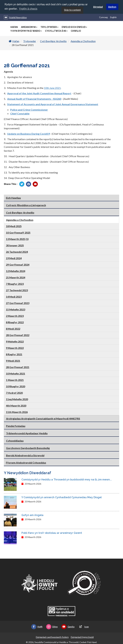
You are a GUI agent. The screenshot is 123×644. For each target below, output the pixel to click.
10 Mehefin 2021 (16, 373)
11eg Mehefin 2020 (17, 399)
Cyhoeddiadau (15, 440)
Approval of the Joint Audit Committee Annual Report (39, 93)
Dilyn (52, 627)
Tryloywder (49, 27)
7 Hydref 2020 (14, 392)
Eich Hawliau (13, 197)
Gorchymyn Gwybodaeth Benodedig (28, 448)
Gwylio (68, 627)
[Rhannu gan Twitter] (22, 184)
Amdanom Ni (29, 27)
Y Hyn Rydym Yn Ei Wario (26, 31)
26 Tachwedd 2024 (17, 251)
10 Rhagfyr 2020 (16, 386)
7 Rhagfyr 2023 (15, 283)
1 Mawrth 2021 (15, 380)
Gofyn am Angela (32, 515)
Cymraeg (103, 17)
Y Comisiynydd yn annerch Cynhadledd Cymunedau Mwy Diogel (62, 497)
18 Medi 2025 (14, 226)
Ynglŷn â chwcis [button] (28, 9)
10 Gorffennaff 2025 (18, 232)
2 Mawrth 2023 (15, 316)
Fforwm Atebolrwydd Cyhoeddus (26, 462)
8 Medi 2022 (13, 328)
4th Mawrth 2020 (16, 405)
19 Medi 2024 (14, 258)
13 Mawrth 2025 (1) (17, 239)
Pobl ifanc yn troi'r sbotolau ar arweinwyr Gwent (52, 533)
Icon (83, 627)
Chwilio (76, 31)
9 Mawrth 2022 (15, 348)
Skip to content (72, 10)
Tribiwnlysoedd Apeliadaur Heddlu (27, 433)
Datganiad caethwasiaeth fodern (52, 637)
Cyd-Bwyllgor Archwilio (53, 41)
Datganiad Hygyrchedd (82, 637)
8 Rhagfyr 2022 (15, 322)
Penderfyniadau (16, 426)
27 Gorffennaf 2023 (18, 303)
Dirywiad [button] (98, 7)
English (113, 17)
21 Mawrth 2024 (16, 277)
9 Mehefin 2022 (15, 341)
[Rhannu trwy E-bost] (35, 184)
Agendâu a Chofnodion (83, 41)
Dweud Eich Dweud (74, 27)
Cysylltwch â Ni (56, 31)
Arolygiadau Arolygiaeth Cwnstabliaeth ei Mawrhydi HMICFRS (43, 418)
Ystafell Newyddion (18, 17)
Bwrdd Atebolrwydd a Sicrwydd (25, 455)
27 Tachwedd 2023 (17, 290)
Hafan (14, 27)
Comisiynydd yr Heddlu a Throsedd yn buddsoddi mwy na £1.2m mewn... (67, 479)
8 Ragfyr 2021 (14, 354)
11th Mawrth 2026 (17, 412)
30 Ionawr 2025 (15, 245)
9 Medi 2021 (13, 360)
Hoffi (37, 627)
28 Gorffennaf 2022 (18, 335)
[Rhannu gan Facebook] (29, 184)
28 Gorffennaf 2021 (18, 367)
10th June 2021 (52, 88)
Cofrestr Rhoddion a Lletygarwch (26, 205)
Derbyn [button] (112, 7)
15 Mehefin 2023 (16, 309)
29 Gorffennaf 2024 (18, 264)
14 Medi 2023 (14, 296)
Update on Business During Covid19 (29, 134)
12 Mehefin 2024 (16, 271)
